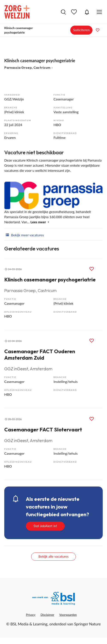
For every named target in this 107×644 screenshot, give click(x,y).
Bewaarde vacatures (75, 12)
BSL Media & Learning (29, 624)
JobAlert (87, 12)
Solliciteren (81, 30)
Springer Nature (87, 624)
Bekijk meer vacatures (24, 235)
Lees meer (38, 222)
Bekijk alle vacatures (53, 556)
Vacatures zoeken (63, 12)
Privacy (31, 615)
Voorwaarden (68, 615)
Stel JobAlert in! (45, 526)
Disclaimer (47, 615)
